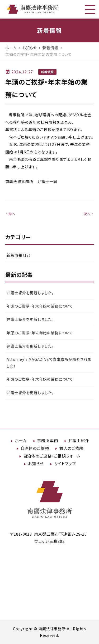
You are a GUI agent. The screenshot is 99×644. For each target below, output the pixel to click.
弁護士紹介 (79, 440)
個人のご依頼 (71, 448)
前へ (10, 214)
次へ (89, 214)
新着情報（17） (19, 255)
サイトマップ (65, 463)
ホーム (21, 440)
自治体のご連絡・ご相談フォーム (52, 456)
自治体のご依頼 (35, 448)
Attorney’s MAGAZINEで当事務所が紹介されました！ (49, 363)
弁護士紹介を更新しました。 (30, 293)
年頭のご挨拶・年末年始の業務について (40, 306)
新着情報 (47, 72)
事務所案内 (47, 440)
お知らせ (36, 463)
